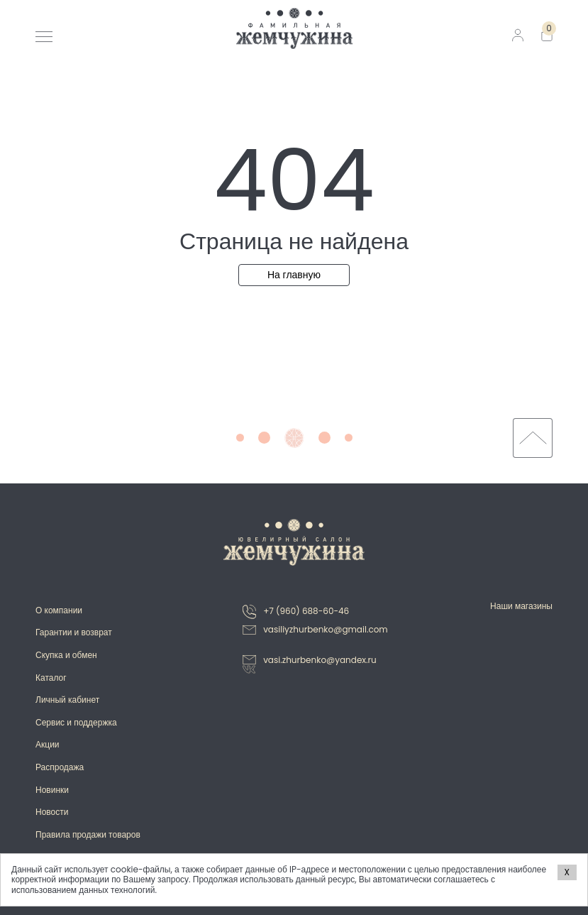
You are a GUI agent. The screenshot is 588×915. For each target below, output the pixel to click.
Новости (52, 812)
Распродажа (60, 767)
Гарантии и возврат (74, 632)
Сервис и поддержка (76, 722)
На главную (294, 275)
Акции (48, 744)
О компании (59, 610)
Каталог (51, 678)
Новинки (52, 790)
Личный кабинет (67, 700)
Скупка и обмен (66, 655)
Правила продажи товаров (88, 834)
